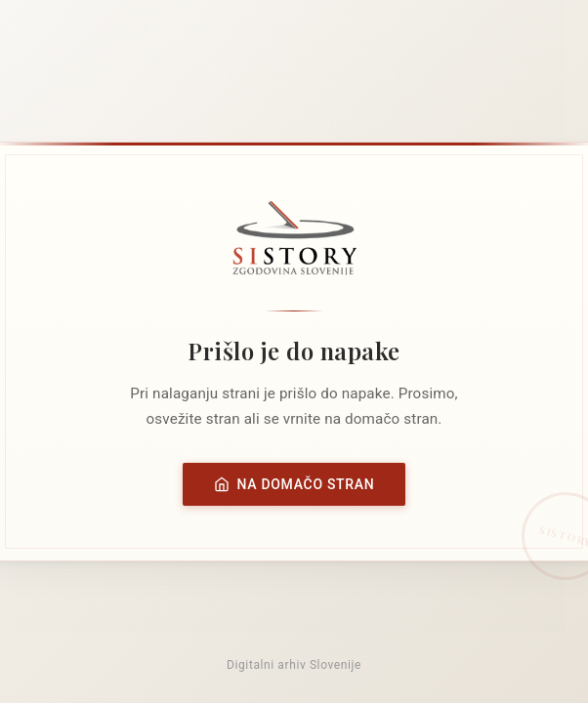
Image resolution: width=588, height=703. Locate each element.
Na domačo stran (294, 484)
